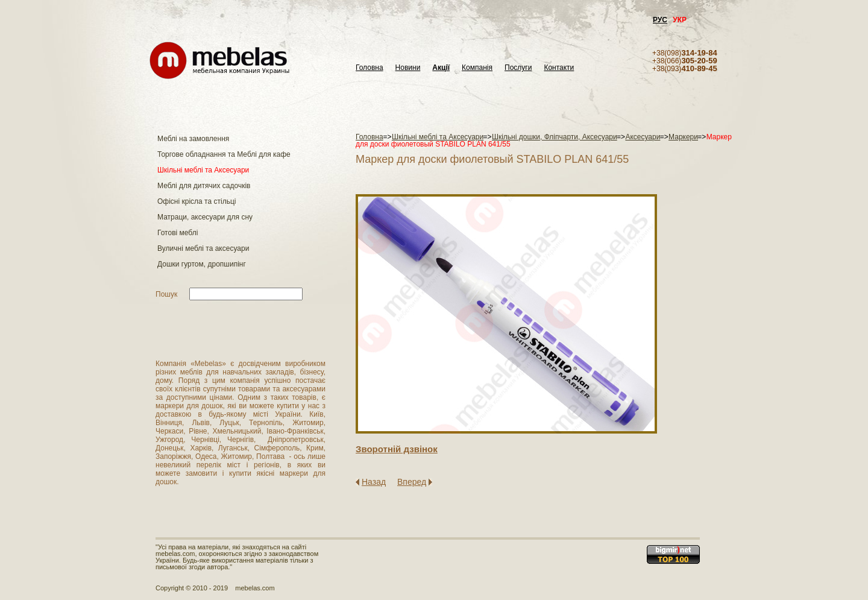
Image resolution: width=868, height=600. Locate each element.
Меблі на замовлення (193, 139)
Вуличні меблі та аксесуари (203, 248)
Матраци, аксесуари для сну (205, 217)
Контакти (559, 68)
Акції (441, 68)
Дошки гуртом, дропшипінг (202, 264)
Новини (408, 68)
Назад (374, 482)
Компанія (477, 68)
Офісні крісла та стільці (197, 201)
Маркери (683, 137)
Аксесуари (643, 137)
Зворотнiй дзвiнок (397, 449)
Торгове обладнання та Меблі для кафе (224, 154)
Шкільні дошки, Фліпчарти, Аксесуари (555, 137)
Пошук (166, 294)
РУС (660, 20)
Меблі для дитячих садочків (204, 186)
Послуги (518, 68)
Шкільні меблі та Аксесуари (203, 170)
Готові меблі (178, 233)
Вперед (412, 482)
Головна (370, 68)
